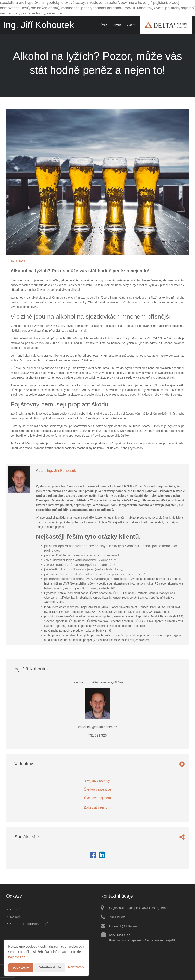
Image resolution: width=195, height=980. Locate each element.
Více (131, 25)
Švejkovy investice (98, 789)
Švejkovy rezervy (98, 781)
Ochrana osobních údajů (29, 924)
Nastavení (76, 967)
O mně (117, 25)
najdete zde (17, 957)
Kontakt (16, 916)
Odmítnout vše (50, 967)
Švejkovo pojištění (98, 798)
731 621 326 (118, 917)
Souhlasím (21, 968)
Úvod (104, 25)
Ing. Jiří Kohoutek (61, 470)
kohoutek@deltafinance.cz (127, 926)
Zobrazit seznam (98, 807)
